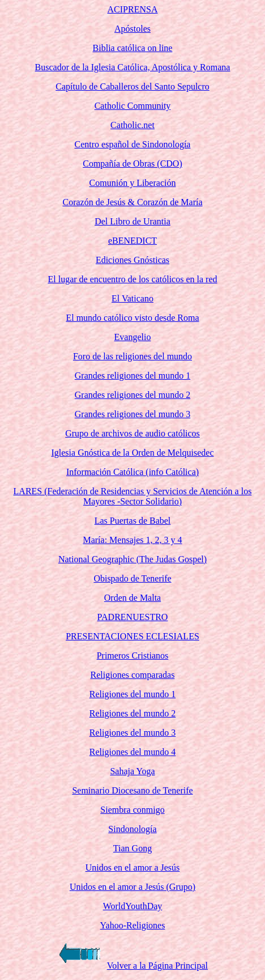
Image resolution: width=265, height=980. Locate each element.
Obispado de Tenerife (132, 578)
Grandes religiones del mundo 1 (132, 376)
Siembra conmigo (132, 810)
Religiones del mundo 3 (132, 733)
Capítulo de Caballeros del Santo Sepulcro (132, 86)
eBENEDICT (132, 241)
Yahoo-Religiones (133, 925)
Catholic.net (132, 125)
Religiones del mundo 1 (132, 694)
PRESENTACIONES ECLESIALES (132, 636)
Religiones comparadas (133, 675)
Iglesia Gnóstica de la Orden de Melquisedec (132, 453)
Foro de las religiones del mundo (132, 356)
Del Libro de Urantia (132, 221)
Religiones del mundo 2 (132, 713)
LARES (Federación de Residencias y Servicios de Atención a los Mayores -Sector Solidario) (133, 496)
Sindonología (132, 829)
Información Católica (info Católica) (132, 472)
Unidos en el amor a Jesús (133, 867)
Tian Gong (132, 848)
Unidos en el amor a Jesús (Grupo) (132, 887)
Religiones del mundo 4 (132, 752)
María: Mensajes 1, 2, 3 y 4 (132, 540)
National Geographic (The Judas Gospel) (132, 559)
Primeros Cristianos (133, 656)
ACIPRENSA (133, 9)
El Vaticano (132, 298)
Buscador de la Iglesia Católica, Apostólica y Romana (133, 67)
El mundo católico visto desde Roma (132, 318)
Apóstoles (132, 29)
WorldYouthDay (133, 906)
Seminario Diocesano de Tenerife (132, 790)
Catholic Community (133, 106)
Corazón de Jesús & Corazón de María (132, 202)
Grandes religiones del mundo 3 (132, 414)
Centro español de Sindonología (133, 144)
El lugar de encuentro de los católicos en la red (133, 279)
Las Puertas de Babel (133, 521)
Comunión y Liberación (133, 183)
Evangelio (133, 337)
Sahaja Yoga (132, 771)
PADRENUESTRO (133, 617)
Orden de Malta (132, 598)
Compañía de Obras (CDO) (132, 164)
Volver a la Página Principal (157, 966)
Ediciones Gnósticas (132, 260)
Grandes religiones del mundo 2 (132, 395)
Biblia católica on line (133, 48)
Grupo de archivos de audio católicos (132, 433)
